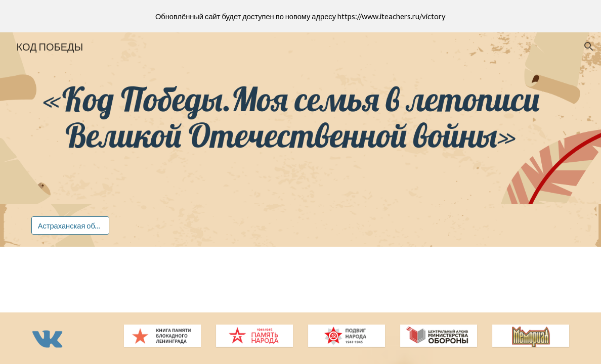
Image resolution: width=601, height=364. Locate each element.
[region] (300, 16)
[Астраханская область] (71, 225)
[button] (589, 47)
